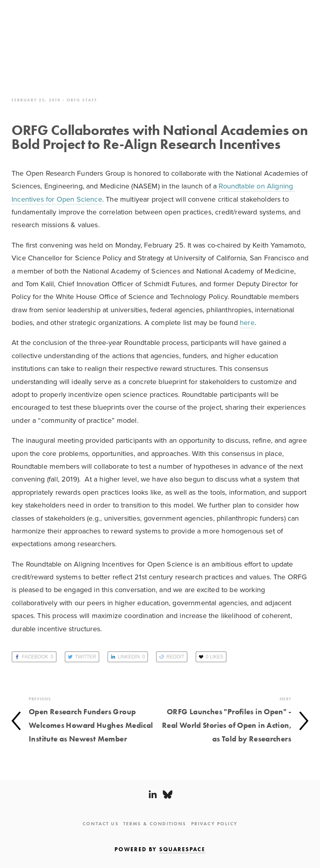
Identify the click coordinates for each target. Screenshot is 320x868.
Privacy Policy (214, 823)
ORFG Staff (82, 100)
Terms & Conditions (155, 823)
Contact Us (101, 823)
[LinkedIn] (152, 795)
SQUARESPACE (182, 849)
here (247, 322)
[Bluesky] (168, 795)
